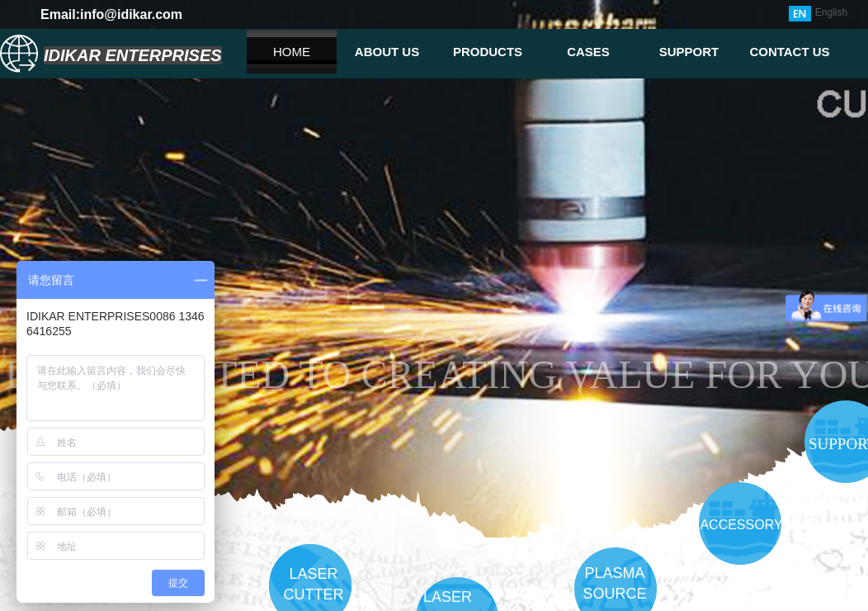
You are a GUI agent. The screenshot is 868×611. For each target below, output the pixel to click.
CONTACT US (789, 52)
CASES (588, 52)
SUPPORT (689, 52)
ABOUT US (387, 52)
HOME (292, 52)
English (818, 14)
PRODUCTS (488, 52)
